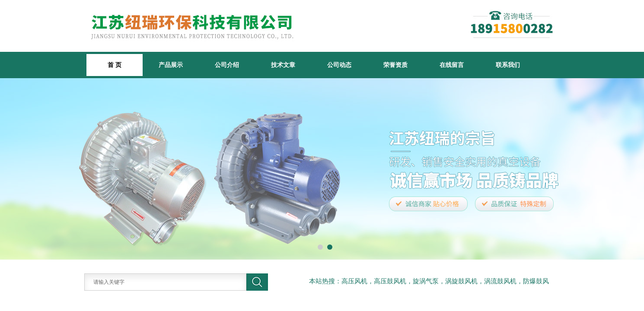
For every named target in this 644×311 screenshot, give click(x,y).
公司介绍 (227, 65)
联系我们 (508, 65)
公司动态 (339, 65)
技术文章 (283, 65)
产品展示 (171, 65)
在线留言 (452, 65)
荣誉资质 (395, 65)
